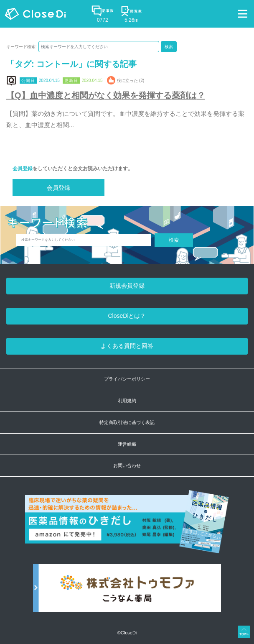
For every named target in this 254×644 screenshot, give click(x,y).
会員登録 (23, 169)
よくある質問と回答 (127, 346)
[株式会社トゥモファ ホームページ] (127, 592)
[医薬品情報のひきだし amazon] (127, 526)
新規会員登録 (127, 286)
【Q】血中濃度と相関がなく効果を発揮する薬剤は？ (106, 95)
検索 (169, 47)
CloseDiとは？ (127, 316)
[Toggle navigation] (243, 14)
